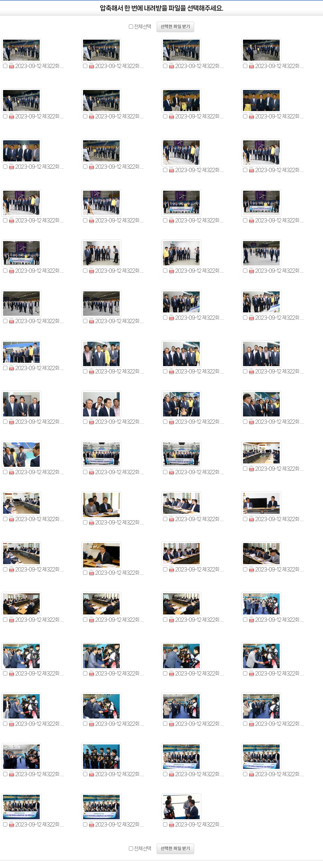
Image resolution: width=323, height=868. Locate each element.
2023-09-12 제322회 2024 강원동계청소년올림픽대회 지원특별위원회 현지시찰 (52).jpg (277, 674)
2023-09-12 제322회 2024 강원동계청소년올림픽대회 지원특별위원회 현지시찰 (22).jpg (37, 321)
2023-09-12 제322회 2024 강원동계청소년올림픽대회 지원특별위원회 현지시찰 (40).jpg (197, 519)
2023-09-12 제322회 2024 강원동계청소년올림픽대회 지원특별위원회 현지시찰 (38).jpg (37, 519)
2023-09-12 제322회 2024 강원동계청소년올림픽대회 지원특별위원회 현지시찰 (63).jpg (197, 825)
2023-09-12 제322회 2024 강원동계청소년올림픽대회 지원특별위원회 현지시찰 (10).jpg (117, 167)
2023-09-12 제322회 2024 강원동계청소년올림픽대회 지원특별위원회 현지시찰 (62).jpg (117, 825)
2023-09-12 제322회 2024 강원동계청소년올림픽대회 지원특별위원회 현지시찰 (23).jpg (117, 321)
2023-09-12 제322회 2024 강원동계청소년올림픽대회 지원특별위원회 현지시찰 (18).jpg (37, 271)
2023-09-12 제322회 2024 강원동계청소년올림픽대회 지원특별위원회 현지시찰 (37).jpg (277, 469)
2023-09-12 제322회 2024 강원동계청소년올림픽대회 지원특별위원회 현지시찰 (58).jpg (117, 774)
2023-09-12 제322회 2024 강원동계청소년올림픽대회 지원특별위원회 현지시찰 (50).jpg (117, 674)
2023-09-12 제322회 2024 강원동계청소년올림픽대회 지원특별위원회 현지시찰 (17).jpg (277, 220)
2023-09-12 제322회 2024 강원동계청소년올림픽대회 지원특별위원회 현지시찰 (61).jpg (37, 825)
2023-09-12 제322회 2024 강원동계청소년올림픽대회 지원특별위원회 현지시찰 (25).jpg (277, 318)
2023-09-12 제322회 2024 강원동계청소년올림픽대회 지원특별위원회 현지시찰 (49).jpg (37, 674)
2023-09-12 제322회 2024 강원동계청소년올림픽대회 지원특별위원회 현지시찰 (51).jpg (197, 674)
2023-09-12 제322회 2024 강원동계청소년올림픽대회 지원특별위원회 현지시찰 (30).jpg (37, 422)
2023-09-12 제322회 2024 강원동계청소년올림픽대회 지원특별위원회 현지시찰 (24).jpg (197, 318)
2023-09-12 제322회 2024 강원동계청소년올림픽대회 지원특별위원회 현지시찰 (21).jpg (277, 271)
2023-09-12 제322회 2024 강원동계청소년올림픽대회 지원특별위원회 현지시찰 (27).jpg (117, 371)
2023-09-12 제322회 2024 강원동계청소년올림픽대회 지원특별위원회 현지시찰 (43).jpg (117, 573)
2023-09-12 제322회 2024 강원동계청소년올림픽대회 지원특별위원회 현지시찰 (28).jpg (197, 371)
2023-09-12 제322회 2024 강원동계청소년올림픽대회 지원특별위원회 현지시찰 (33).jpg (277, 422)
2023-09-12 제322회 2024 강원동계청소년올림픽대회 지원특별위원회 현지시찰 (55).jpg (197, 724)
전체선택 (143, 27)
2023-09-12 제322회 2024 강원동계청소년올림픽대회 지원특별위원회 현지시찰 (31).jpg (117, 422)
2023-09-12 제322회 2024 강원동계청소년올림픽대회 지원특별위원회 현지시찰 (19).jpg (117, 271)
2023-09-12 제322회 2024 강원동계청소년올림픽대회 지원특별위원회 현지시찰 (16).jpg (197, 220)
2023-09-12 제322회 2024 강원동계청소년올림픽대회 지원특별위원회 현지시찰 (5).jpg (37, 116)
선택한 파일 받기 (175, 27)
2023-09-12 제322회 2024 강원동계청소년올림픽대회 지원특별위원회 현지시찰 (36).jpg (197, 472)
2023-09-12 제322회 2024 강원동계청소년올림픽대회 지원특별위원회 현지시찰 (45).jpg (277, 569)
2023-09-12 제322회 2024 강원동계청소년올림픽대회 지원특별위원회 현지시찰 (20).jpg (197, 271)
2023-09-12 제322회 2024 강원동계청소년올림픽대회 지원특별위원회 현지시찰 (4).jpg (277, 66)
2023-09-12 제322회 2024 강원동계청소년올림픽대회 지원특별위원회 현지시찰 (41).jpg (277, 519)
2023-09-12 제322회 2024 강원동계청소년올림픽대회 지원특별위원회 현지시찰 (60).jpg (277, 774)
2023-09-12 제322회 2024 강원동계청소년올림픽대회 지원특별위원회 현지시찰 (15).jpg (117, 220)
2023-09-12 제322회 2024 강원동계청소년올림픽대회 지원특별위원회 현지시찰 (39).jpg (117, 522)
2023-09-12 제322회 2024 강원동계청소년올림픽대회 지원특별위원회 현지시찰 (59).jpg (197, 774)
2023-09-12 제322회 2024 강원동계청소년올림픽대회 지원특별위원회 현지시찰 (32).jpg (197, 422)
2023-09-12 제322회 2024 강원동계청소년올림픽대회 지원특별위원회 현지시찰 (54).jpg (117, 724)
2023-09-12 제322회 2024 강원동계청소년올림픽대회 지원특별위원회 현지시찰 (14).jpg (37, 220)
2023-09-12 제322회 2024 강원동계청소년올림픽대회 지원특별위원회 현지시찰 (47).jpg (117, 620)
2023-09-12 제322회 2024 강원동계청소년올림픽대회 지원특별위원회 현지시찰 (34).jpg (37, 472)
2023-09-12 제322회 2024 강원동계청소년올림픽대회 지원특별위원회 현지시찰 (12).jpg (197, 170)
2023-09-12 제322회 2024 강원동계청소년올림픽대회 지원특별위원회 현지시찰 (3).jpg (197, 66)
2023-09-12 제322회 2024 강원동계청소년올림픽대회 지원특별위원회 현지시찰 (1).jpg (37, 66)
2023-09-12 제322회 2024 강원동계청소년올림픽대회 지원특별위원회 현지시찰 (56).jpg (277, 724)
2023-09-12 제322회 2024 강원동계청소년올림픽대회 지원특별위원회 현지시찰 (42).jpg (37, 569)
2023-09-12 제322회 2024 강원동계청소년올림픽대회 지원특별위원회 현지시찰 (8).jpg (277, 116)
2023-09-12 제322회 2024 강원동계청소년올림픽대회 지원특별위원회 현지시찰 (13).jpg (277, 170)
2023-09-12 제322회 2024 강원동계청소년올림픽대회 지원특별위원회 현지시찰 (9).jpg (37, 167)
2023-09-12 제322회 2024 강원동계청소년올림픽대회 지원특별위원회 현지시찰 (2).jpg (117, 66)
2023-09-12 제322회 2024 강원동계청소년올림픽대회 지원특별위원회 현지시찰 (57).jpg (37, 774)
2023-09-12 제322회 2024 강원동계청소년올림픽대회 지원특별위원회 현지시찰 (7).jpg (197, 116)
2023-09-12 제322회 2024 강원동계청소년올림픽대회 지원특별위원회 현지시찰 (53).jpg (37, 724)
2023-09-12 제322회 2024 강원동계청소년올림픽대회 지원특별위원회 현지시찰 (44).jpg (197, 569)
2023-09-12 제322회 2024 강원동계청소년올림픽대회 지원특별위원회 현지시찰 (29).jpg (277, 371)
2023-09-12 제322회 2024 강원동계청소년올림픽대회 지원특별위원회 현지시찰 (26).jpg (37, 368)
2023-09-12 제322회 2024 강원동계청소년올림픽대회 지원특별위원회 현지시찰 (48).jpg (277, 620)
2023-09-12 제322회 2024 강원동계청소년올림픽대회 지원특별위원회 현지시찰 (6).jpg (117, 116)
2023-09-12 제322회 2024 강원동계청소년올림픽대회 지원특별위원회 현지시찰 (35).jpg (117, 472)
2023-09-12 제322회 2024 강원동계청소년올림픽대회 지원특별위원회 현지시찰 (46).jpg (37, 620)
